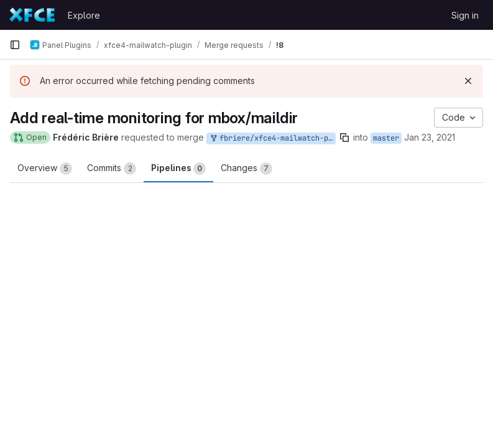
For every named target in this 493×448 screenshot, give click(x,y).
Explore (84, 15)
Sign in (465, 15)
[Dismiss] (468, 81)
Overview (45, 169)
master (386, 138)
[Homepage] (32, 15)
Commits (112, 169)
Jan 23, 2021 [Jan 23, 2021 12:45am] (430, 137)
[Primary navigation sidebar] (15, 45)
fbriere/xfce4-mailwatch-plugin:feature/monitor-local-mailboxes (272, 138)
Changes (246, 169)
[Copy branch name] (344, 138)
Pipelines (178, 169)
